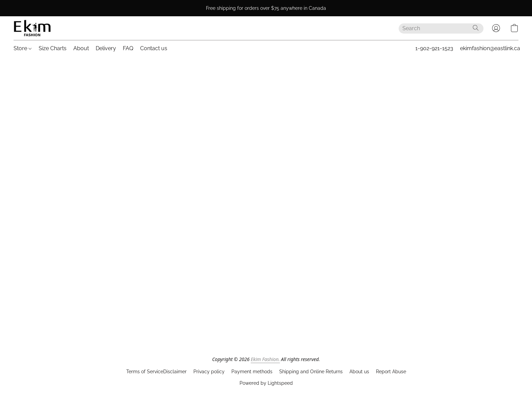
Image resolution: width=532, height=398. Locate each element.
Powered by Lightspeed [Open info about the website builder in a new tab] (266, 383)
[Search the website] (476, 28)
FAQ (128, 48)
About (81, 48)
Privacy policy (209, 372)
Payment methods (252, 372)
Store (23, 48)
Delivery (106, 48)
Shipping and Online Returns (311, 372)
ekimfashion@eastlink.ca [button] (490, 48)
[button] (32, 28)
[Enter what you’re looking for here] (441, 28)
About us (359, 372)
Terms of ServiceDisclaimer (156, 372)
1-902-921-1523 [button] (434, 48)
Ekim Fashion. (265, 359)
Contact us (154, 48)
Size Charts (53, 48)
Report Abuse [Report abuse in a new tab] (391, 372)
